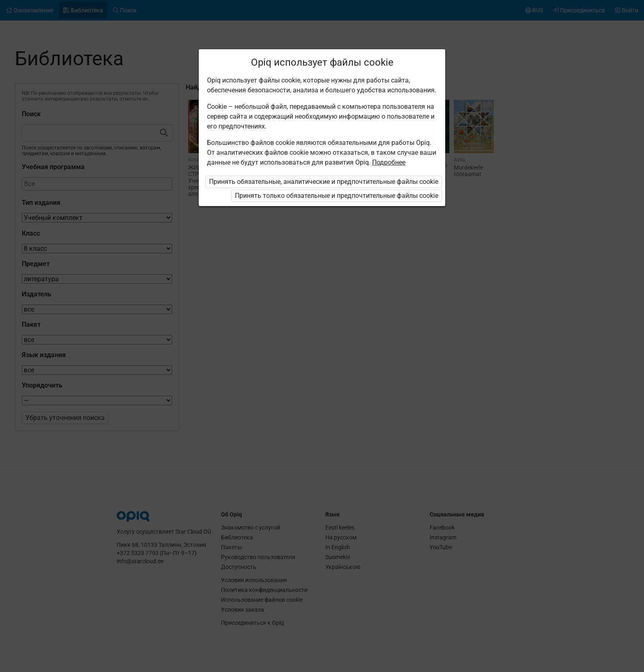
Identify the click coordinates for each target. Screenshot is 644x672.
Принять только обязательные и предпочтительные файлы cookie (337, 196)
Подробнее (389, 162)
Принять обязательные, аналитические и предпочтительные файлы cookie (324, 182)
